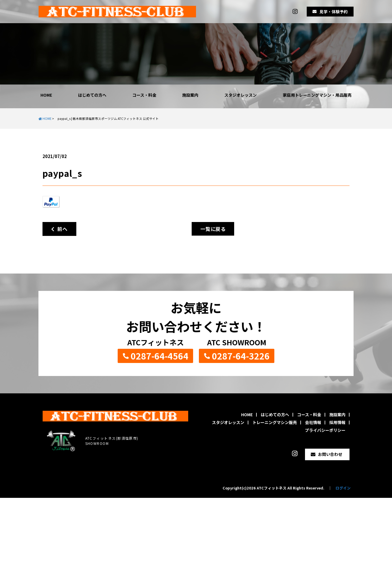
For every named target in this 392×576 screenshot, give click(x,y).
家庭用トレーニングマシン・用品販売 (317, 95)
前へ (59, 229)
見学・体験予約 (334, 12)
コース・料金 (144, 95)
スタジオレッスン (241, 95)
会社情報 (313, 422)
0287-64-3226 (241, 356)
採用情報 (337, 422)
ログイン (343, 488)
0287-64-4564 (160, 356)
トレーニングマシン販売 (275, 422)
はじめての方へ (92, 95)
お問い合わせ (330, 454)
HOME (46, 95)
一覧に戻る (213, 229)
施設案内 (190, 95)
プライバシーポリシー (325, 430)
